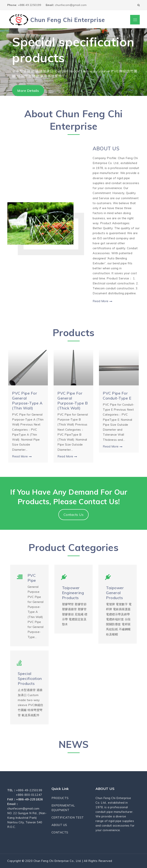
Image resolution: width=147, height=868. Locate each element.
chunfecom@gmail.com (66, 5)
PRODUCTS (60, 798)
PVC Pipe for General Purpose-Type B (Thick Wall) (73, 401)
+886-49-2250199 (29, 790)
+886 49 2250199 (25, 5)
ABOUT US (106, 148)
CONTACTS (60, 832)
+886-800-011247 (29, 795)
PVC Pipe (32, 578)
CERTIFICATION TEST (68, 817)
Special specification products (30, 678)
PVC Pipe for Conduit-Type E (117, 396)
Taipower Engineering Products (73, 593)
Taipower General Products (115, 593)
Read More (102, 301)
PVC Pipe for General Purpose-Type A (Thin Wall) (27, 401)
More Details (28, 91)
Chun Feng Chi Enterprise (68, 20)
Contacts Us (74, 515)
